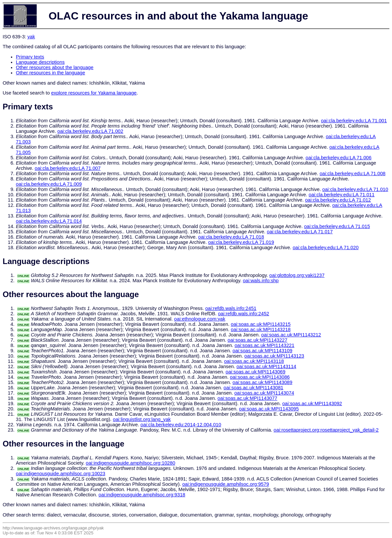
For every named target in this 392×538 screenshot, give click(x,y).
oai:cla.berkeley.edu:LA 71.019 (241, 242)
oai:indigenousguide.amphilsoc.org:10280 (131, 463)
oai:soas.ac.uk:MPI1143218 (261, 329)
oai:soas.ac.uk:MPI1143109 (262, 351)
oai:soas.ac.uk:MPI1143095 (269, 409)
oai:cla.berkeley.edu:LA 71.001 (354, 121)
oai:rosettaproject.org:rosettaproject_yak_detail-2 (326, 430)
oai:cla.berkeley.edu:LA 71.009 (49, 184)
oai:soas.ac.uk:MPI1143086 (260, 377)
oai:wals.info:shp (261, 281)
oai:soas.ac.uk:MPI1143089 (262, 382)
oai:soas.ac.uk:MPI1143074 (264, 393)
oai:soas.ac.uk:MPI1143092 (312, 403)
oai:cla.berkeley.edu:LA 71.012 (338, 200)
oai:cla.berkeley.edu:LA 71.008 (353, 173)
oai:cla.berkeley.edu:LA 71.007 (68, 168)
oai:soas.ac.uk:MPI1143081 (253, 388)
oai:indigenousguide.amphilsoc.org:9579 (225, 484)
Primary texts (30, 57)
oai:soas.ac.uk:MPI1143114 (266, 366)
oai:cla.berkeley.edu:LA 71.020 (325, 248)
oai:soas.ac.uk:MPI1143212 (291, 335)
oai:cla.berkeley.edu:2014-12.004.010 (181, 425)
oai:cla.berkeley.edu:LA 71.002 (90, 131)
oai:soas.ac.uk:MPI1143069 (256, 372)
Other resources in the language (50, 73)
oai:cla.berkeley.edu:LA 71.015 (337, 226)
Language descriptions (40, 62)
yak (31, 37)
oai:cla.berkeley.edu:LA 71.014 (49, 221)
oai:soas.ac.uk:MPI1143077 (247, 398)
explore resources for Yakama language (94, 93)
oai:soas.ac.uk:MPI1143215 (261, 324)
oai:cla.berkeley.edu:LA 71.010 (355, 189)
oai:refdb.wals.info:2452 (243, 314)
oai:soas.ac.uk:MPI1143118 (254, 361)
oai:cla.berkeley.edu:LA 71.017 (300, 232)
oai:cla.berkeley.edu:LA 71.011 (342, 195)
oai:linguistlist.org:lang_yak (142, 419)
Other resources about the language (55, 67)
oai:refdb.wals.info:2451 (231, 308)
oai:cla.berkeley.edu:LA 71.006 (339, 158)
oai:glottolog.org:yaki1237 (297, 275)
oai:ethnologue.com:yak (200, 319)
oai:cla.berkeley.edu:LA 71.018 (231, 237)
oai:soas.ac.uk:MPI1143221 (265, 345)
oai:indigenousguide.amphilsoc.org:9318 (142, 495)
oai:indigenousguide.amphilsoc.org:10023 (61, 474)
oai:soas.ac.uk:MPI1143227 (258, 340)
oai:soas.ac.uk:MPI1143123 (274, 356)
